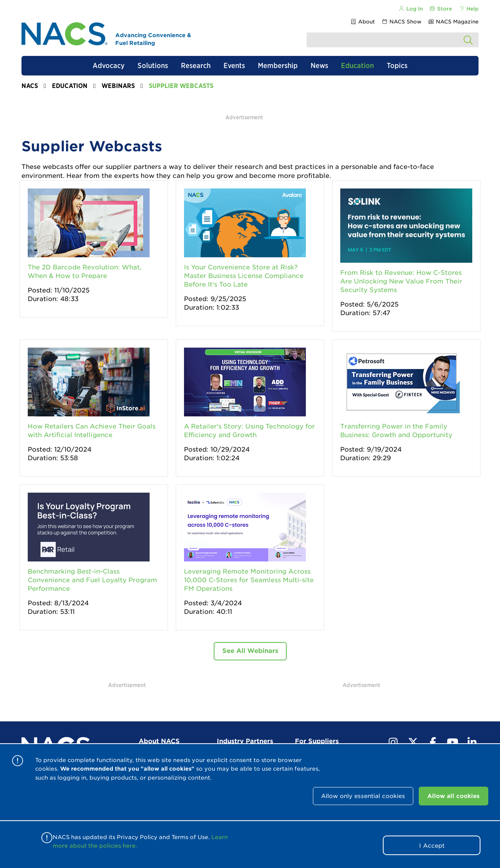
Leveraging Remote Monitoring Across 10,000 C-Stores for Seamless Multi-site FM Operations (249, 580)
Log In (410, 9)
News (319, 65)
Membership (278, 65)
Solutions (153, 65)
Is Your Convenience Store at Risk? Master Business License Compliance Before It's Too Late (244, 276)
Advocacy (109, 65)
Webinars (118, 86)
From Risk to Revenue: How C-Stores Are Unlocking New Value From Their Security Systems (401, 281)
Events (234, 65)
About (362, 22)
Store (441, 9)
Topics (397, 65)
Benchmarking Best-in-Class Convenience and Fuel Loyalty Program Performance (92, 580)
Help (469, 9)
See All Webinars (250, 651)
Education (357, 65)
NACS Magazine (453, 22)
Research (196, 65)
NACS (30, 86)
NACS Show (402, 22)
